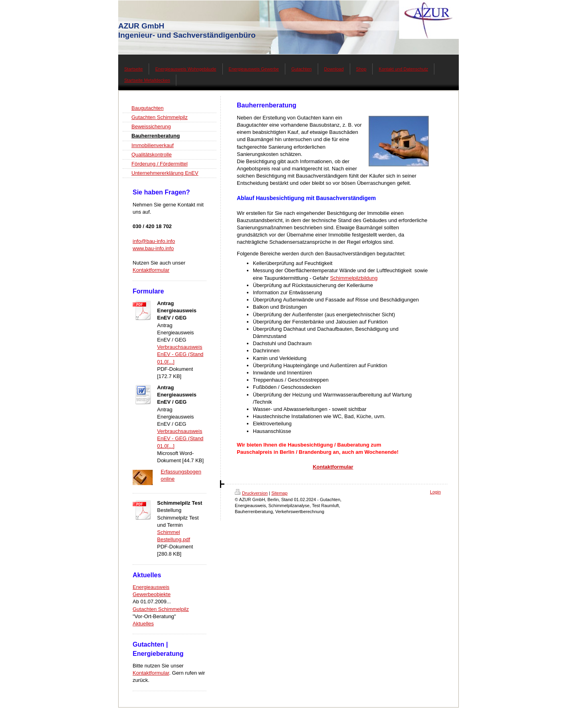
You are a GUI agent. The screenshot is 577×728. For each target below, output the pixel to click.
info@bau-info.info (154, 241)
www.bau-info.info (153, 248)
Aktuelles (143, 624)
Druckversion (251, 493)
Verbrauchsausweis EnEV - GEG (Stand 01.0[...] (180, 354)
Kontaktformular (151, 270)
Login (435, 492)
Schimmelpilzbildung (354, 278)
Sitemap (279, 493)
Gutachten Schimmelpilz (161, 609)
